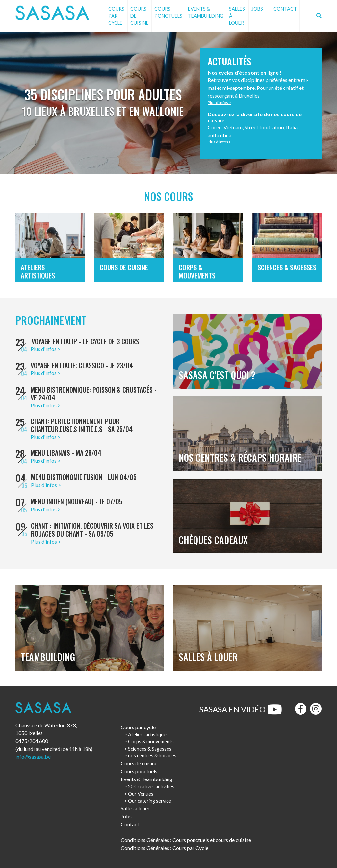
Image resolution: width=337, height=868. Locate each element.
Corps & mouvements (151, 742)
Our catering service (150, 801)
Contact (285, 9)
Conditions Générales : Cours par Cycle (165, 848)
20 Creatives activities (151, 787)
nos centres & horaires (152, 756)
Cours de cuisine (140, 16)
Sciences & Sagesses (150, 749)
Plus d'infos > (220, 103)
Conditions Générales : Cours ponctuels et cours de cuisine (186, 840)
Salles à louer (237, 16)
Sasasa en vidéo (241, 710)
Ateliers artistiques (148, 735)
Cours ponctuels (168, 12)
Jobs (257, 9)
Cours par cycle (116, 16)
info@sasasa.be (33, 757)
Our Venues (141, 794)
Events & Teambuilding (206, 12)
